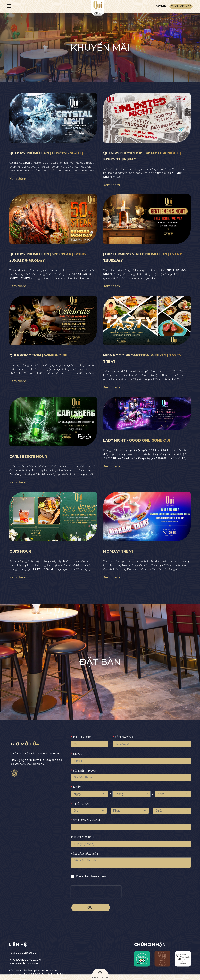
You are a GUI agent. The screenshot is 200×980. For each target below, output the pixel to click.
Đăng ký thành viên (91, 876)
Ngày (90, 794)
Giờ (89, 811)
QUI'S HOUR (20, 551)
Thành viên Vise (181, 6)
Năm (173, 794)
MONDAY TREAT (118, 551)
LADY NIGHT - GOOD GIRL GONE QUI (137, 440)
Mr (90, 744)
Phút (130, 811)
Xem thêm (18, 179)
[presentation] (96, 892)
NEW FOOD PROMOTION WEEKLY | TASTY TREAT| (142, 358)
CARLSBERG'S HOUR (28, 457)
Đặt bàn (161, 6)
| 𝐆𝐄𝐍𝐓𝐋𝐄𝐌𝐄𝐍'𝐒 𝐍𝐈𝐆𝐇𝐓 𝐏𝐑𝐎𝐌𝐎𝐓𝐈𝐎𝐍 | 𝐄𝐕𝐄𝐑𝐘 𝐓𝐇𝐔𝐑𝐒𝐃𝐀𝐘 (143, 257)
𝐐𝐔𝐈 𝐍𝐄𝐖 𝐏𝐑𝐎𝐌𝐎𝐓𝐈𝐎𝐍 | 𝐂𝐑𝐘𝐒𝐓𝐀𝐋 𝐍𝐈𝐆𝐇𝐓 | (46, 153)
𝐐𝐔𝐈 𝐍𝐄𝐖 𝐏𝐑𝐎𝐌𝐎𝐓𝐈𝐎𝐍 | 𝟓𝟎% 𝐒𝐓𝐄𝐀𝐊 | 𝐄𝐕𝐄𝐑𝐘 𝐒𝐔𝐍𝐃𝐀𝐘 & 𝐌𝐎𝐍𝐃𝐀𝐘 (48, 257)
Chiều (172, 811)
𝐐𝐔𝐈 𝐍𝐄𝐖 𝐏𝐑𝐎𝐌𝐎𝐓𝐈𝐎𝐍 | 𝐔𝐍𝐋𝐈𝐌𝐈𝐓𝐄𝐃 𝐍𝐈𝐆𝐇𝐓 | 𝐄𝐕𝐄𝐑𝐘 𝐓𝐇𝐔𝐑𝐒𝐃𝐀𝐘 (142, 156)
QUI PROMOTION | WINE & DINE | (39, 355)
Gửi (91, 907)
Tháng (132, 794)
